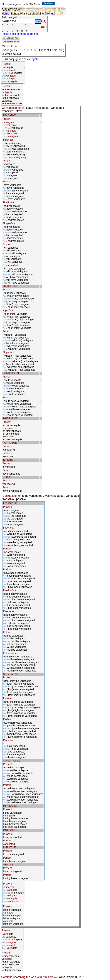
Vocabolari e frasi (11, 38)
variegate (33, 59)
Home (5, 14)
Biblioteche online (11, 42)
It (44, 21)
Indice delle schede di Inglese (20, 34)
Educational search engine (27, 14)
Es (44, 27)
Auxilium (50, 14)
